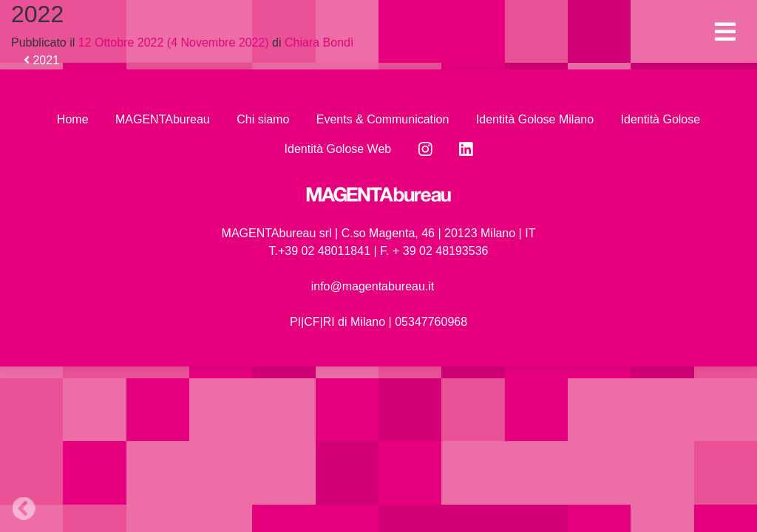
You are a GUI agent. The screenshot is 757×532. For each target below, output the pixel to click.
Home (73, 119)
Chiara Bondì (318, 42)
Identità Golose (661, 119)
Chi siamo (263, 119)
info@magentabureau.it (373, 286)
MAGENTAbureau (163, 119)
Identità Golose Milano (535, 119)
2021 (41, 60)
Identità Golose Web (338, 149)
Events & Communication (383, 119)
